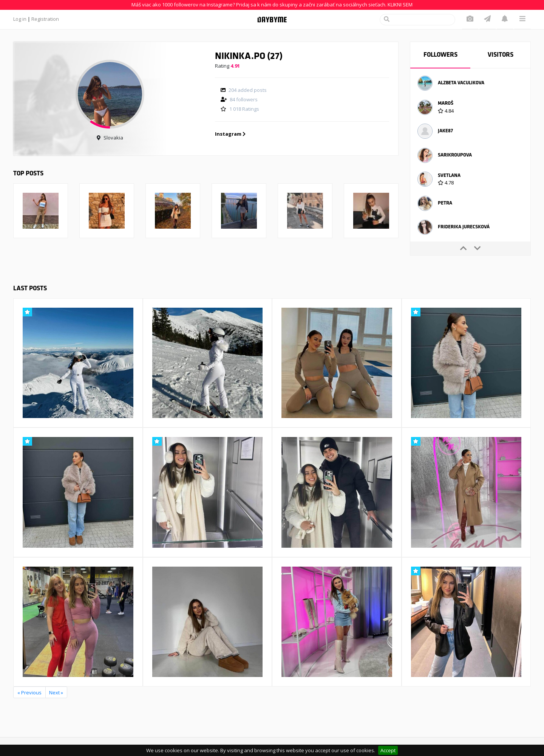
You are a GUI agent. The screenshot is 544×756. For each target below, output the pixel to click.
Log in (20, 19)
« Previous (29, 692)
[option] (470, 84)
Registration (45, 19)
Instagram (230, 134)
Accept (388, 750)
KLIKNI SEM (400, 5)
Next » (56, 692)
